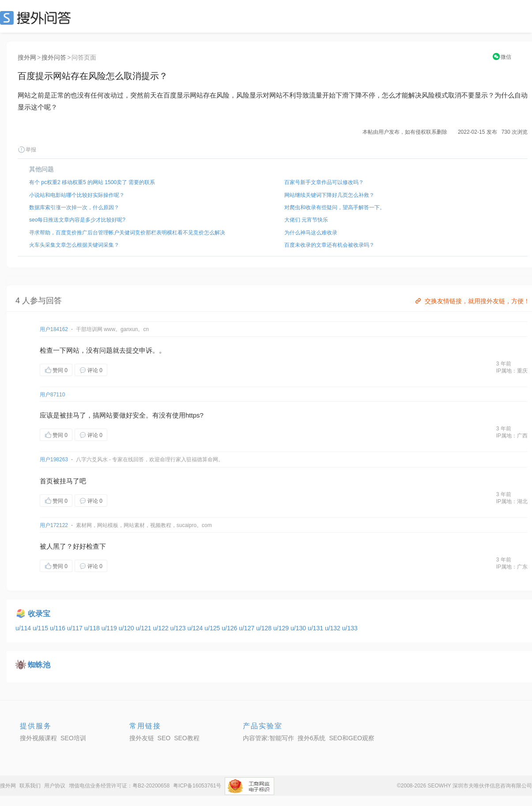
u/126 (230, 628)
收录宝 (39, 614)
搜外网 (27, 57)
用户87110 (52, 395)
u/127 (247, 628)
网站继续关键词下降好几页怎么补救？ (329, 195)
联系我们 (30, 786)
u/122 (162, 628)
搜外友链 (142, 738)
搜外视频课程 (38, 738)
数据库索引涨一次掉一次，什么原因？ (74, 207)
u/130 (299, 628)
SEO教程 (187, 738)
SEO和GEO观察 (352, 738)
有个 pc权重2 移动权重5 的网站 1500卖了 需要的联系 (92, 182)
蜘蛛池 (39, 665)
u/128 (265, 628)
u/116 (58, 628)
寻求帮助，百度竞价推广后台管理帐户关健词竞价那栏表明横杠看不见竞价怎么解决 (127, 233)
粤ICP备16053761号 (197, 786)
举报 (27, 150)
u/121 (145, 628)
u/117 (76, 628)
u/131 (316, 628)
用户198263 (54, 459)
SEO (38, 18)
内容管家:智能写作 (268, 738)
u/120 (127, 628)
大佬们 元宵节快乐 (306, 220)
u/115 (41, 628)
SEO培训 (73, 738)
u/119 (110, 628)
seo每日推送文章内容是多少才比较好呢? (77, 220)
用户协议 (55, 786)
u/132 (334, 628)
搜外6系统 (312, 738)
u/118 (93, 628)
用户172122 (54, 525)
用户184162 (54, 329)
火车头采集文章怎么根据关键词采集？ (74, 245)
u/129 (282, 628)
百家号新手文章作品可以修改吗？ (324, 182)
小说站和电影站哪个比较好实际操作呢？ (77, 195)
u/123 (179, 628)
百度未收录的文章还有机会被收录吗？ (329, 245)
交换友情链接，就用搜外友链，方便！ (472, 301)
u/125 (213, 628)
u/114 (24, 628)
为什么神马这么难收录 (311, 233)
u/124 (196, 628)
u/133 (350, 628)
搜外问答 (54, 57)
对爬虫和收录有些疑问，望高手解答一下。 (335, 207)
